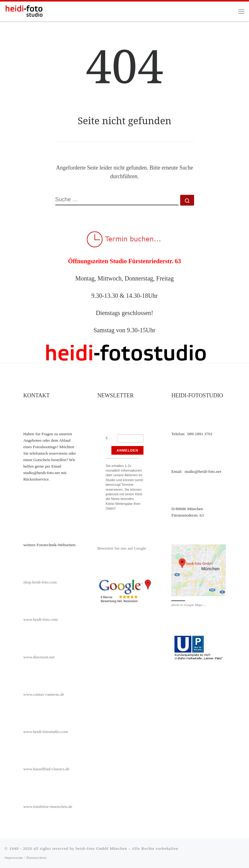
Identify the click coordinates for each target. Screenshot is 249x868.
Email (111, 438)
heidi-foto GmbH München (102, 848)
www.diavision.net (39, 657)
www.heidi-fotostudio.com (46, 732)
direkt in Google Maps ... (189, 605)
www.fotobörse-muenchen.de (48, 807)
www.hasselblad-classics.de (46, 769)
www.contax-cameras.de (44, 694)
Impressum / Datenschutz (26, 858)
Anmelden (127, 450)
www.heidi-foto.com (40, 619)
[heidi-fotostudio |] (24, 11)
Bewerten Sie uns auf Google (122, 548)
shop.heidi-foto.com (40, 582)
